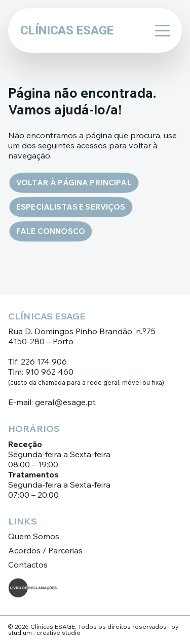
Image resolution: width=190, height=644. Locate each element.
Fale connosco (51, 231)
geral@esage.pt (65, 402)
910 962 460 (49, 372)
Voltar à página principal (74, 183)
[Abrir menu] (160, 30)
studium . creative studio (44, 633)
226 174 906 (44, 361)
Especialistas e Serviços (71, 207)
